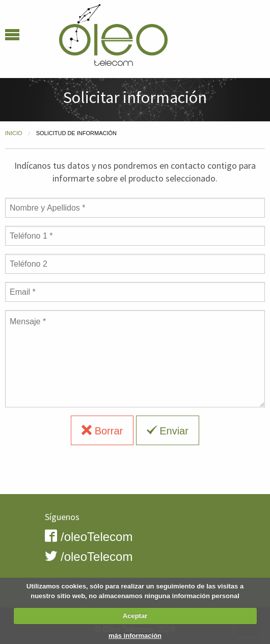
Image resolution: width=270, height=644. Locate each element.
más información (135, 636)
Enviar (168, 431)
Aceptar (135, 616)
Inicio (14, 133)
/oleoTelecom (89, 537)
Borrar (102, 431)
